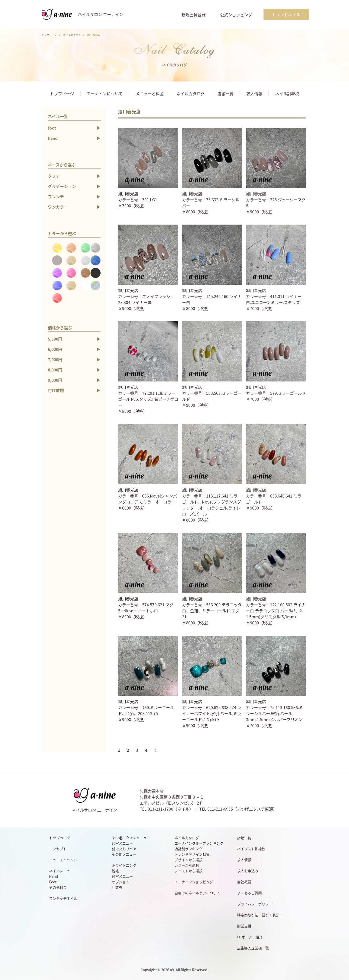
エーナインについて (105, 93)
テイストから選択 (189, 871)
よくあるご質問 (249, 893)
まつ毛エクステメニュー (131, 838)
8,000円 (55, 370)
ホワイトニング (124, 865)
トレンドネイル (286, 15)
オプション (121, 882)
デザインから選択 (189, 860)
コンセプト (58, 849)
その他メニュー (124, 854)
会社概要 (244, 882)
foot (52, 128)
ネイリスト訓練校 (251, 849)
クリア (54, 176)
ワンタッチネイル (63, 898)
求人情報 (254, 93)
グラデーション (62, 186)
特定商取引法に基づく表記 (258, 915)
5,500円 (55, 339)
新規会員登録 (194, 15)
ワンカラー (58, 207)
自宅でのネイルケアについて (197, 893)
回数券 (117, 887)
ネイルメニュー (61, 871)
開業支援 (244, 926)
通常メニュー (122, 843)
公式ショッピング (236, 15)
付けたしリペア (124, 849)
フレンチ (56, 197)
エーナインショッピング (194, 882)
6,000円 (55, 349)
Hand (54, 876)
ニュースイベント (63, 860)
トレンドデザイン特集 (192, 854)
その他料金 (58, 887)
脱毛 (115, 871)
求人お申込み (248, 871)
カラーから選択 (187, 865)
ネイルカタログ (72, 35)
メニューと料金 (150, 93)
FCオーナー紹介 (250, 937)
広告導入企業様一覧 (253, 948)
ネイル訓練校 (287, 93)
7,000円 (55, 359)
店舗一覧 (225, 93)
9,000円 (55, 380)
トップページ (49, 35)
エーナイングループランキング (199, 843)
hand (53, 138)
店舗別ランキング (189, 849)
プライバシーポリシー (255, 904)
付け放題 (56, 390)
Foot (53, 882)
